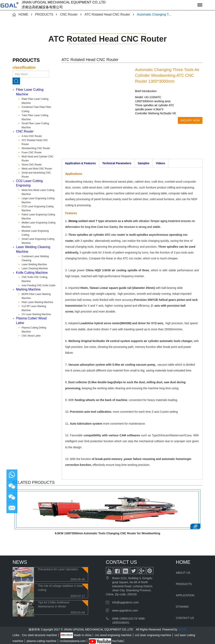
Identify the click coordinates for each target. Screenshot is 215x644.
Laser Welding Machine (34, 264)
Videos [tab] (160, 163)
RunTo (182, 629)
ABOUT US (183, 573)
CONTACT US (185, 618)
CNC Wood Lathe (31, 336)
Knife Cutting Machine (32, 273)
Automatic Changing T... (154, 14)
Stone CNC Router (32, 165)
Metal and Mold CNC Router (37, 169)
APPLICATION (185, 595)
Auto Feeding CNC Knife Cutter (38, 285)
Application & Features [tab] (80, 163)
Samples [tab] (144, 163)
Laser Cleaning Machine (35, 268)
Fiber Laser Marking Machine (37, 302)
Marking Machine (28, 289)
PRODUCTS (44, 14)
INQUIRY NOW (190, 120)
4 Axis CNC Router (32, 136)
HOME (23, 14)
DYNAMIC (182, 607)
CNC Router (69, 14)
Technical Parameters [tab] (117, 163)
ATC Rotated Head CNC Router (107, 14)
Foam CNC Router (32, 153)
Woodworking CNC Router (36, 148)
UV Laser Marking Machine (36, 314)
